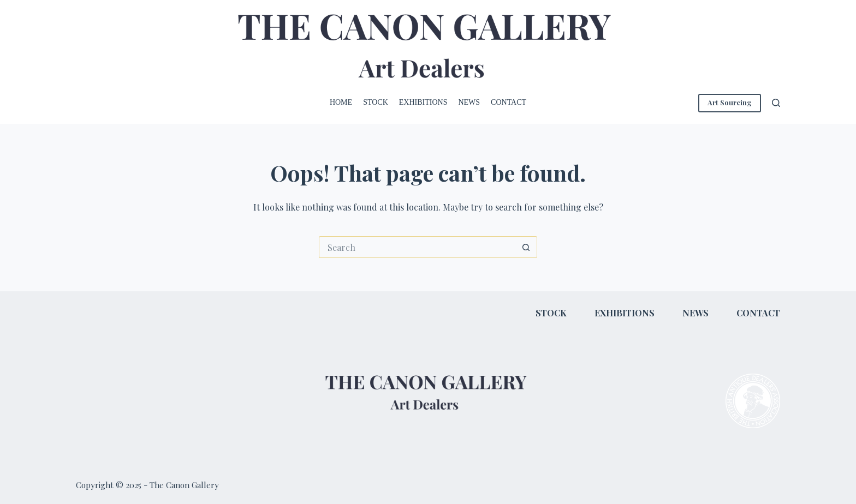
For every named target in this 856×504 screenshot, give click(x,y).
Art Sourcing (730, 102)
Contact (509, 102)
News (469, 102)
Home (341, 102)
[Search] (776, 103)
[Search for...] (417, 247)
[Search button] (526, 247)
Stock (376, 102)
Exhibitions (423, 102)
